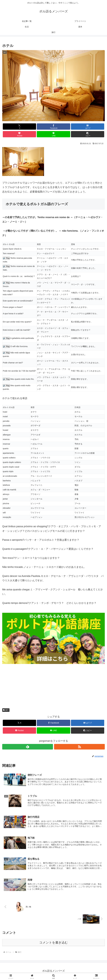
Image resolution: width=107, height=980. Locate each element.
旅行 (6, 710)
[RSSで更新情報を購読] (79, 747)
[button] (88, 134)
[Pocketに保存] (19, 134)
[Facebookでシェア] (53, 127)
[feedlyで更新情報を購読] (28, 747)
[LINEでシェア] (53, 134)
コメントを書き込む (54, 944)
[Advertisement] (53, 683)
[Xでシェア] (19, 127)
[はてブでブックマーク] (88, 127)
